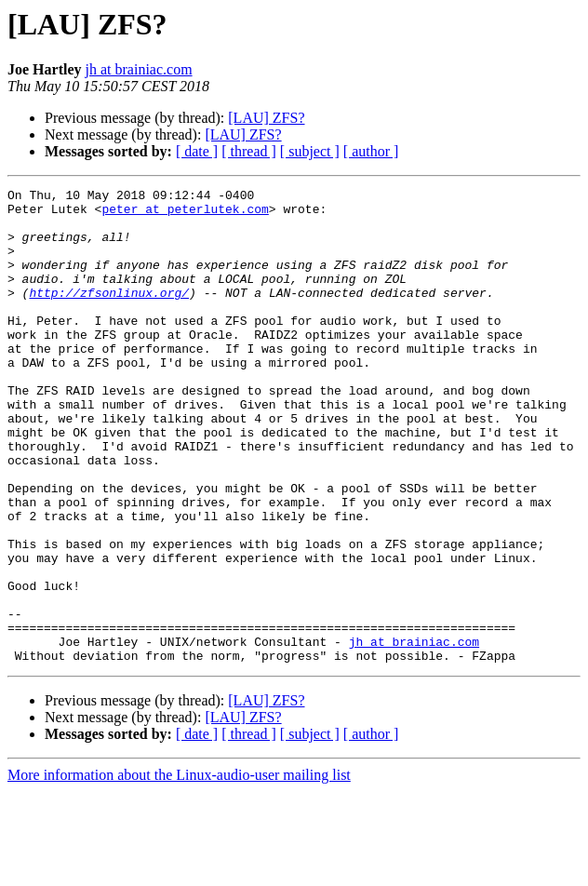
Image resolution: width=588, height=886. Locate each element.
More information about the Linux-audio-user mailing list (179, 870)
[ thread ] (249, 151)
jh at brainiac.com (139, 69)
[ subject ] (310, 151)
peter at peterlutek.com (185, 214)
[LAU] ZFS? (266, 118)
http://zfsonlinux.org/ (109, 315)
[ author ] (371, 151)
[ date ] (197, 151)
